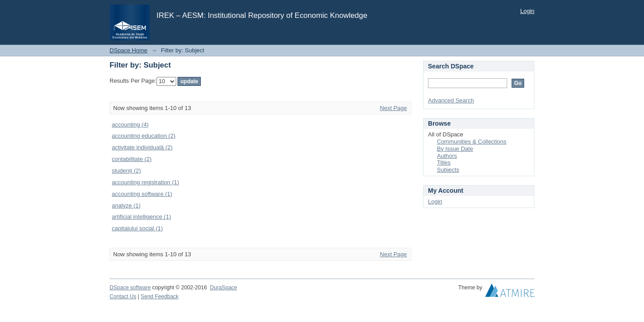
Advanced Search (451, 100)
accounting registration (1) (145, 182)
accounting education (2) (144, 136)
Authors (447, 156)
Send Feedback (160, 297)
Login (527, 11)
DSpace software (130, 288)
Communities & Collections (472, 142)
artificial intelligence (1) (141, 217)
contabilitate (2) (132, 159)
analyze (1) (126, 205)
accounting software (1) (142, 194)
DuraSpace (223, 288)
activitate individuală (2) (142, 147)
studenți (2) (126, 171)
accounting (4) (130, 125)
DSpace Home (129, 50)
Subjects (448, 170)
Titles (444, 163)
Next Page (393, 108)
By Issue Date (455, 149)
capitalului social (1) (137, 228)
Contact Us (123, 297)
